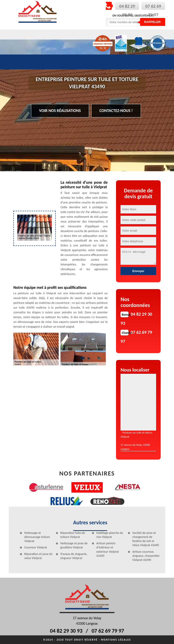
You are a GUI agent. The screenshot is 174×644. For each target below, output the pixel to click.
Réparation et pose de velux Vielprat (38, 556)
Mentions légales (116, 640)
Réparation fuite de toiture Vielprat (73, 535)
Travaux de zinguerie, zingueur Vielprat (74, 556)
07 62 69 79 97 (108, 631)
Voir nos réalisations (60, 111)
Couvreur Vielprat (36, 547)
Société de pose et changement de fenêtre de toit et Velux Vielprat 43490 (146, 539)
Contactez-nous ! (116, 111)
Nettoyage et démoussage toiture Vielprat (37, 537)
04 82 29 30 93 (66, 631)
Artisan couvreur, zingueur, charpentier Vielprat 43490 (146, 556)
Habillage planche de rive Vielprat (110, 535)
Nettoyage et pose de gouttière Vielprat (74, 545)
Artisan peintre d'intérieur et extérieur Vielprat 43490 (108, 550)
